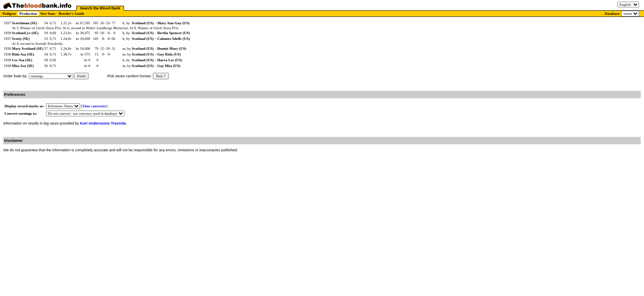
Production (28, 14)
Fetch (81, 76)
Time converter (94, 106)
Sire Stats (48, 14)
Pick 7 (161, 76)
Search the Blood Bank (100, 8)
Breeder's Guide (72, 14)
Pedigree (9, 14)
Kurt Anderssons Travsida (103, 123)
